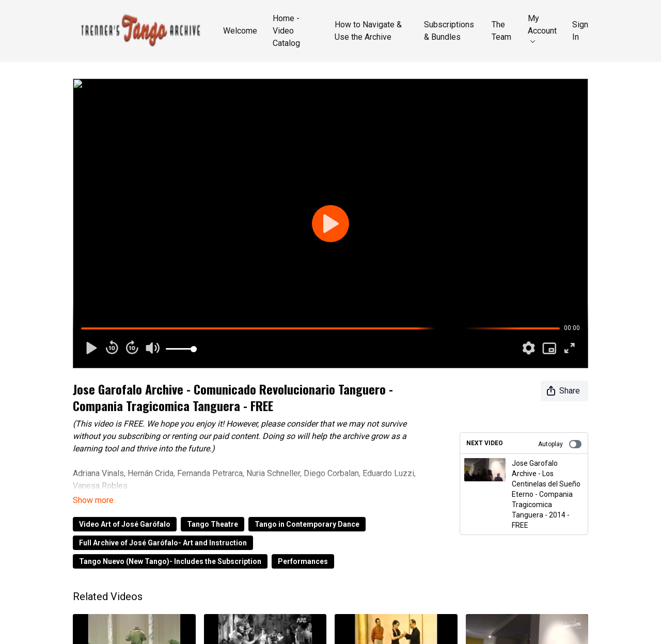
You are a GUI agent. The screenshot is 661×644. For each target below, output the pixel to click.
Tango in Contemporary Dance (307, 524)
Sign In (580, 31)
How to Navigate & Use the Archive (368, 31)
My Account (542, 28)
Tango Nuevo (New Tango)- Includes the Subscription (170, 561)
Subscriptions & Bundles (449, 31)
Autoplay (560, 444)
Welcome (240, 31)
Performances (303, 561)
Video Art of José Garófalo (125, 524)
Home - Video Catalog (286, 31)
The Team (501, 31)
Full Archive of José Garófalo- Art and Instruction (163, 543)
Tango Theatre (213, 524)
